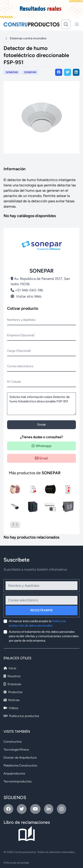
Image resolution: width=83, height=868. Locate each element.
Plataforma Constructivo (20, 766)
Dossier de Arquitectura (20, 758)
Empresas (12, 684)
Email (41, 458)
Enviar (42, 425)
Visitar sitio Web (26, 296)
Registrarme (41, 610)
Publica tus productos (21, 716)
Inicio (10, 668)
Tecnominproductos (18, 781)
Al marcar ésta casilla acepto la (37, 623)
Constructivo (13, 742)
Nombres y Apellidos (21, 320)
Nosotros (12, 676)
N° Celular (14, 382)
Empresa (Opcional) (21, 335)
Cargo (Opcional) (19, 351)
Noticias (12, 700)
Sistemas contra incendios (28, 38)
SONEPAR (30, 72)
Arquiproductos (14, 773)
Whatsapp (41, 446)
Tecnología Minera (16, 750)
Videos (11, 708)
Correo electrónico (20, 366)
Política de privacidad (16, 863)
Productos (13, 692)
